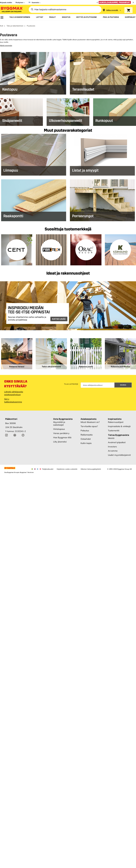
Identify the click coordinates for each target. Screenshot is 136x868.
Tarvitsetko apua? (89, 424)
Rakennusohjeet (116, 420)
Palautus (85, 428)
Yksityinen (19, 3)
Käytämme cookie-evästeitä (67, 467)
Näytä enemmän (6, 43)
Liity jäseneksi (60, 440)
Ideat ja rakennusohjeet (68, 271)
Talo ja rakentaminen (15, 24)
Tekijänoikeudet (48, 467)
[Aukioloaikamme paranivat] (115, 2)
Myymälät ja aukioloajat (59, 421)
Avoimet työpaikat (117, 440)
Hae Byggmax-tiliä (62, 435)
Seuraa (123, 383)
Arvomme (113, 449)
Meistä (111, 436)
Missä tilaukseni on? (90, 420)
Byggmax (23, 470)
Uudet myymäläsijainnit (119, 453)
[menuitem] (2, 17)
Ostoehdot (86, 437)
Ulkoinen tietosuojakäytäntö (91, 467)
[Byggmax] (12, 9)
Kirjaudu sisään (6, 3)
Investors (112, 444)
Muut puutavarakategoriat (68, 128)
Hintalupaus (59, 427)
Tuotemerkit (114, 428)
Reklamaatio (87, 433)
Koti (2, 24)
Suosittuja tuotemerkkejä (68, 227)
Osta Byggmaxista (63, 417)
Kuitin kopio (86, 441)
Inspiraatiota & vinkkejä (119, 424)
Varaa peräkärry (61, 431)
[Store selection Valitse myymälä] (112, 10)
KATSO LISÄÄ (59, 317)
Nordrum (31, 470)
